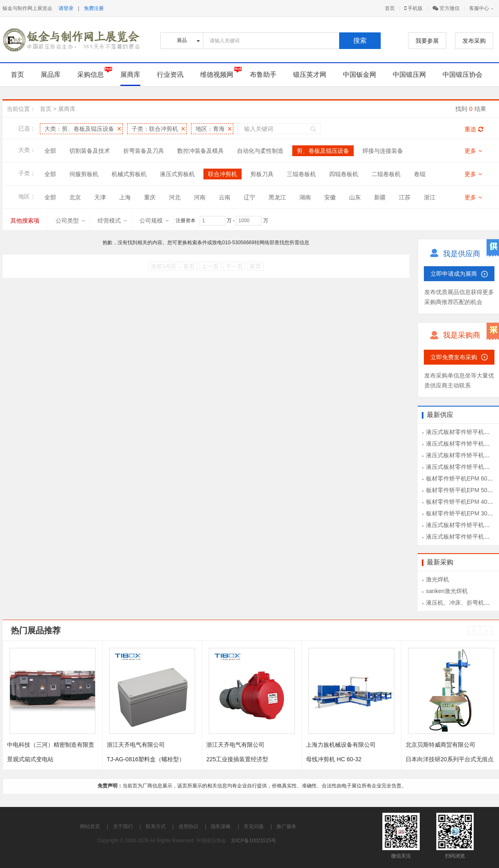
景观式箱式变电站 (30, 759)
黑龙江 (277, 197)
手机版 (413, 8)
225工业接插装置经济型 (237, 759)
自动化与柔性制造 (260, 151)
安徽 (330, 197)
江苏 (405, 197)
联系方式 (156, 826)
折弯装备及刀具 (144, 151)
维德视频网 (217, 75)
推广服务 (286, 826)
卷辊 (420, 174)
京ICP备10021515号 (253, 841)
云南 (225, 197)
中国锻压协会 (462, 75)
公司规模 (154, 221)
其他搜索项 (25, 221)
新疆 (380, 197)
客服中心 (479, 8)
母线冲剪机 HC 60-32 (334, 759)
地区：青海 (210, 129)
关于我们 (123, 826)
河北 (175, 197)
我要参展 (427, 41)
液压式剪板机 (177, 174)
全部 (50, 151)
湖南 (305, 197)
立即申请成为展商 (454, 274)
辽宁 (249, 197)
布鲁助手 (263, 75)
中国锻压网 (409, 75)
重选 (474, 129)
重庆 (150, 197)
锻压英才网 (310, 75)
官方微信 (446, 8)
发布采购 (474, 41)
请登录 (66, 8)
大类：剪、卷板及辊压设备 (79, 129)
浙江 (430, 197)
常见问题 (254, 826)
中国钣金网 (360, 75)
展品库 (51, 75)
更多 (473, 151)
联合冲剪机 (223, 174)
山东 (355, 197)
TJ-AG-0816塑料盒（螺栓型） (146, 759)
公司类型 (71, 221)
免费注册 (94, 8)
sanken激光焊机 (447, 591)
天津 (100, 197)
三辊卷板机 (301, 174)
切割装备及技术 (90, 151)
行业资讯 (170, 75)
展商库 (130, 75)
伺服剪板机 (84, 174)
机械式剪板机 (129, 174)
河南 (200, 197)
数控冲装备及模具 (201, 151)
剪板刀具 (262, 174)
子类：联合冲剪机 (155, 129)
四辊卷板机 (344, 174)
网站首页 (90, 826)
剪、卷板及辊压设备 (323, 151)
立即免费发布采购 (454, 357)
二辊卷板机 (386, 174)
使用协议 (188, 826)
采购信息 (91, 75)
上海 (125, 197)
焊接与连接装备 (383, 151)
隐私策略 (221, 826)
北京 (75, 197)
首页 (390, 8)
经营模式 (113, 221)
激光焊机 (438, 579)
